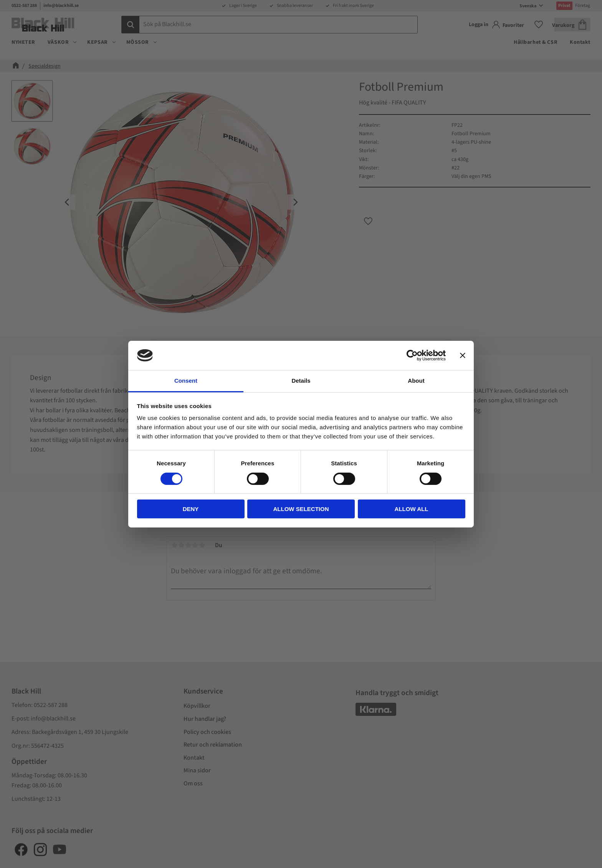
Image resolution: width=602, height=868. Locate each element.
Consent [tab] (186, 381)
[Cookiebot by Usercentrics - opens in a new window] (412, 355)
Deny (191, 509)
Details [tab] (301, 381)
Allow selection (301, 509)
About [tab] (416, 381)
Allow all (412, 509)
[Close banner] (463, 355)
